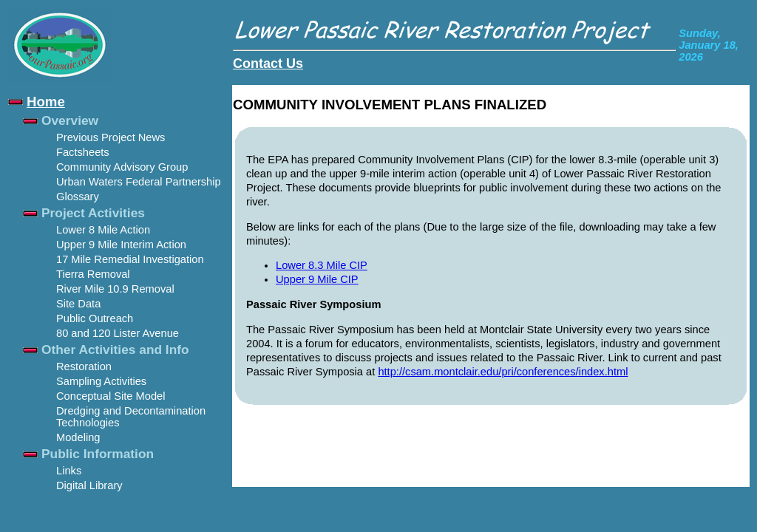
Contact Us (268, 64)
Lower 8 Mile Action (103, 230)
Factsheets (83, 152)
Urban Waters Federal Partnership (139, 182)
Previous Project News (111, 137)
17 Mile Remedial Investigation (130, 259)
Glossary (78, 197)
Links (69, 471)
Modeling (78, 437)
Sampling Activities (101, 381)
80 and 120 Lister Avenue (118, 333)
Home (46, 102)
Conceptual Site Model (111, 396)
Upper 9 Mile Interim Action (121, 245)
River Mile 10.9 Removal (115, 289)
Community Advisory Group (122, 167)
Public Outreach (95, 318)
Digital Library (89, 485)
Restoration (84, 366)
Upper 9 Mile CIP (317, 279)
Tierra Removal (93, 274)
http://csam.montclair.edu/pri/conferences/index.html (503, 372)
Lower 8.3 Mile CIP (322, 265)
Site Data (78, 304)
